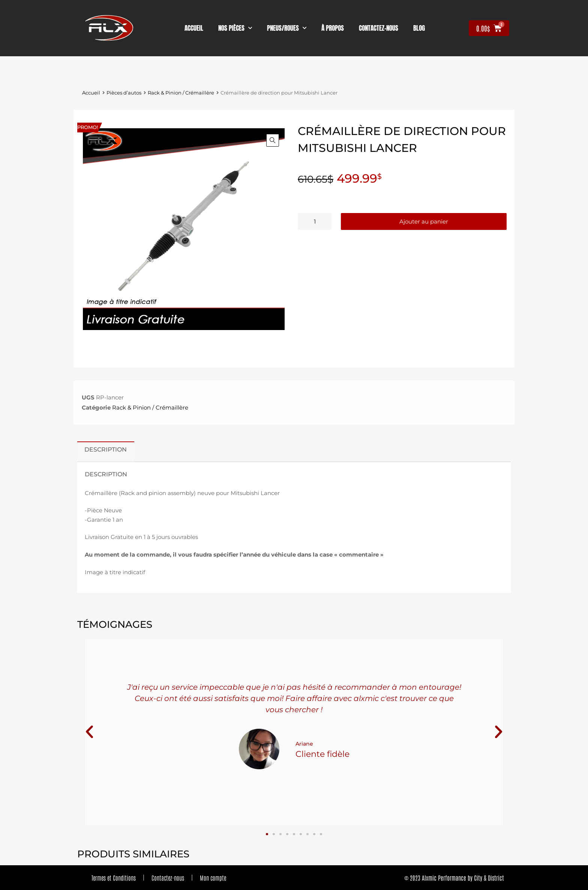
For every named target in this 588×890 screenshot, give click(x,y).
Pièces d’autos (124, 93)
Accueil (194, 28)
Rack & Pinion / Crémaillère (181, 93)
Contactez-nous (168, 878)
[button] (273, 140)
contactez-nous (379, 28)
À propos (333, 28)
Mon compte (213, 878)
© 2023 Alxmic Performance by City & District (454, 878)
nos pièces (235, 28)
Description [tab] (106, 449)
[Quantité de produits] (315, 221)
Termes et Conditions (114, 878)
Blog (419, 28)
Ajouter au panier (424, 221)
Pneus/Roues (287, 28)
